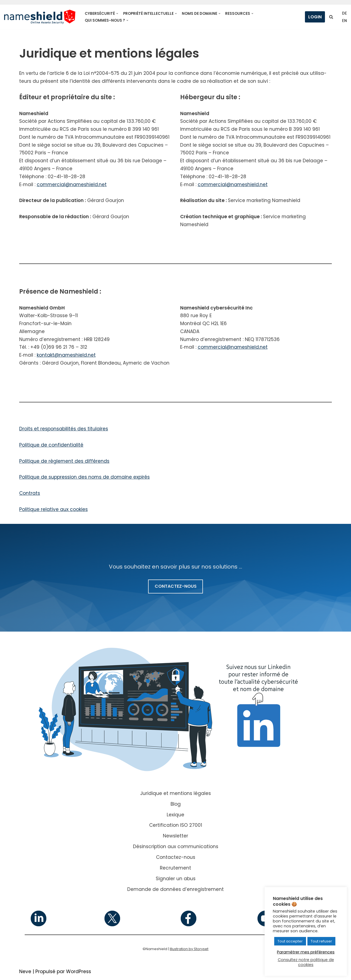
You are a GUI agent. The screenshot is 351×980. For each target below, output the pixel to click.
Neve (25, 973)
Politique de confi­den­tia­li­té (51, 446)
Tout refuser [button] (321, 941)
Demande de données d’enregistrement (175, 890)
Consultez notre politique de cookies (306, 962)
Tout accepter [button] (290, 941)
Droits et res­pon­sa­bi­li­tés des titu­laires (64, 430)
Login (315, 17)
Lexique (175, 816)
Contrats (30, 494)
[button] (117, 14)
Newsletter (175, 837)
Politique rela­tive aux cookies (53, 510)
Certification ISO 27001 (176, 826)
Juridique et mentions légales (175, 794)
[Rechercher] (331, 17)
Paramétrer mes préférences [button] (306, 952)
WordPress (79, 973)
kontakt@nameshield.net (67, 356)
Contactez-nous (176, 858)
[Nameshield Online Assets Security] (40, 17)
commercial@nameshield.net (72, 185)
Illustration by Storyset (189, 950)
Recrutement (175, 869)
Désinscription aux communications (176, 848)
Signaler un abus (176, 880)
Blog (176, 805)
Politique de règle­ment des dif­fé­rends (64, 462)
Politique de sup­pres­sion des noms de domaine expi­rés (85, 478)
